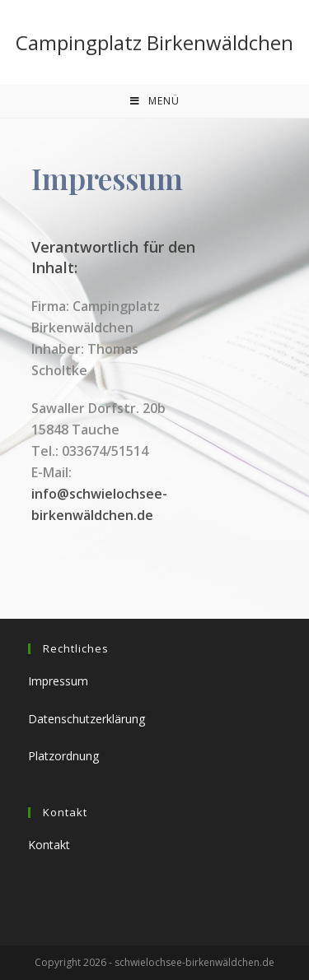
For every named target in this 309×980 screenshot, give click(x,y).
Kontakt (49, 845)
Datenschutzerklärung (87, 719)
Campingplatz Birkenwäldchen (154, 42)
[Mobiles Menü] (155, 101)
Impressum (58, 681)
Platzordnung (63, 756)
